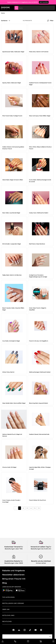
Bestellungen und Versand (13, 603)
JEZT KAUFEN (44, 2)
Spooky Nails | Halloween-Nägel (12, 83)
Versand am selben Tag (40, 547)
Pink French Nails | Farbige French (12, 116)
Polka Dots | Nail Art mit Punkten (39, 52)
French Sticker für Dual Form (38, 500)
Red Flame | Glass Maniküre (37, 244)
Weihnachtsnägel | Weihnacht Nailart (40, 372)
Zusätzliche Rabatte (12, 561)
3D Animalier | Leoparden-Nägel (12, 244)
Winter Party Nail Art (8, 372)
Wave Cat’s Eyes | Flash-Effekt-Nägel (40, 116)
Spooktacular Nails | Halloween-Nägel (13, 52)
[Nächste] (39, 508)
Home (3, 13)
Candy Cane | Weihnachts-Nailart (39, 213)
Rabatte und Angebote (14, 571)
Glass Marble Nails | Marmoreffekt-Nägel (14, 403)
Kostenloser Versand (12, 547)
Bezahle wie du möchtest (41, 561)
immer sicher (41, 563)
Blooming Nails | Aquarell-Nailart (39, 403)
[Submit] (16, 8)
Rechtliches (7, 621)
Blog (5, 583)
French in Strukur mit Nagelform (39, 341)
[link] (16, 508)
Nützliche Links (8, 615)
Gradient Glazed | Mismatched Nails (39, 434)
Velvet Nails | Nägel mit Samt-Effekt (13, 180)
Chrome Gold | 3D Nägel (9, 467)
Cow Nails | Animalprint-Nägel (11, 341)
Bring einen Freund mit (14, 579)
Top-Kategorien (8, 597)
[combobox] (35, 8)
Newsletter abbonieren (13, 575)
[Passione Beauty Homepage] (5, 8)
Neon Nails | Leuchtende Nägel (11, 213)
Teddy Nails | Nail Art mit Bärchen (12, 275)
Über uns (6, 609)
